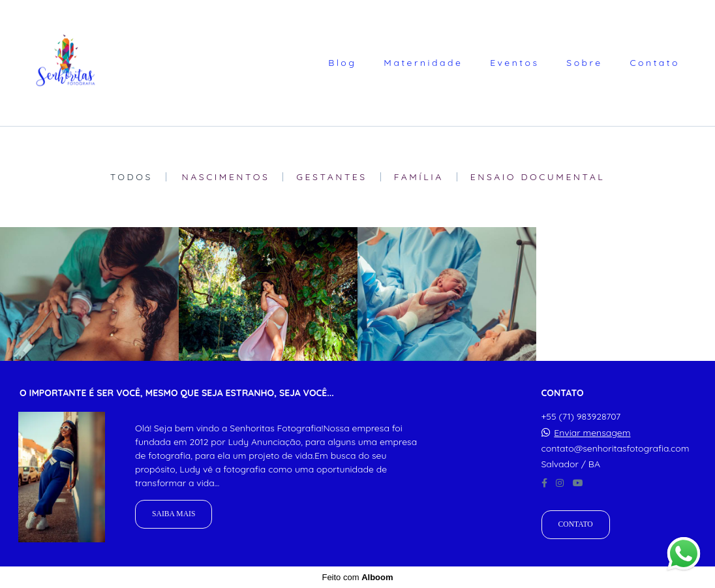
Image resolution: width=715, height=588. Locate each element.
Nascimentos (226, 177)
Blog (342, 63)
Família (419, 177)
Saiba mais (174, 514)
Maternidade (423, 63)
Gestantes (331, 177)
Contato (655, 63)
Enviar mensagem (592, 433)
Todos (131, 177)
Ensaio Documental (538, 177)
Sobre (584, 63)
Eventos (514, 63)
